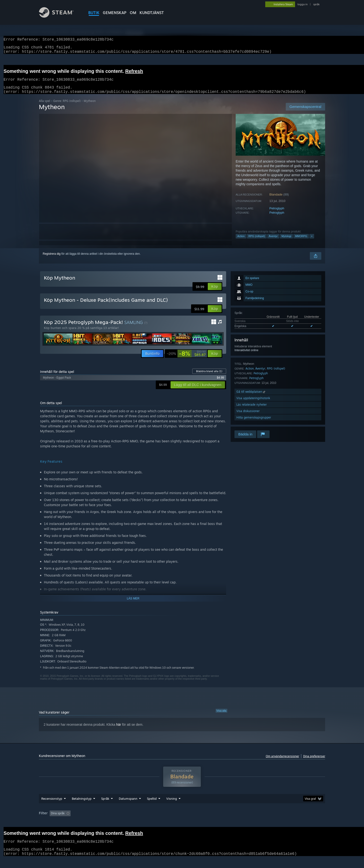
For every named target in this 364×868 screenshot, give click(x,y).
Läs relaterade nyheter (252, 410)
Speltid (152, 808)
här (119, 730)
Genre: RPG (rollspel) (67, 107)
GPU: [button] (258, 822)
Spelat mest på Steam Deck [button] (182, 822)
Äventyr (273, 242)
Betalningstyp (82, 808)
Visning (172, 808)
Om (133, 13)
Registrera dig (52, 259)
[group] (182, 823)
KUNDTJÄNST (152, 13)
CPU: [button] (242, 822)
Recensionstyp (52, 808)
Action (241, 242)
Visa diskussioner (248, 417)
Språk (105, 808)
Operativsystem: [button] (219, 822)
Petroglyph (277, 214)
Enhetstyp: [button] (278, 822)
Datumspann (128, 808)
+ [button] (312, 242)
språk (316, 4)
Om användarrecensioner (282, 762)
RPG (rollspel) (257, 242)
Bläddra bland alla (209, 377)
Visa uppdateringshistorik (253, 404)
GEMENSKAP (115, 13)
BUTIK (94, 13)
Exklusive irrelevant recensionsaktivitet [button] (112, 822)
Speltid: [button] (150, 822)
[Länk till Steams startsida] (60, 16)
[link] (186, 359)
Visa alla (221, 716)
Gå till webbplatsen (251, 397)
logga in (302, 4)
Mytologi (286, 242)
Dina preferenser (314, 762)
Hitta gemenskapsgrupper (254, 423)
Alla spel (44, 107)
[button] (215, 292)
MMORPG (301, 242)
